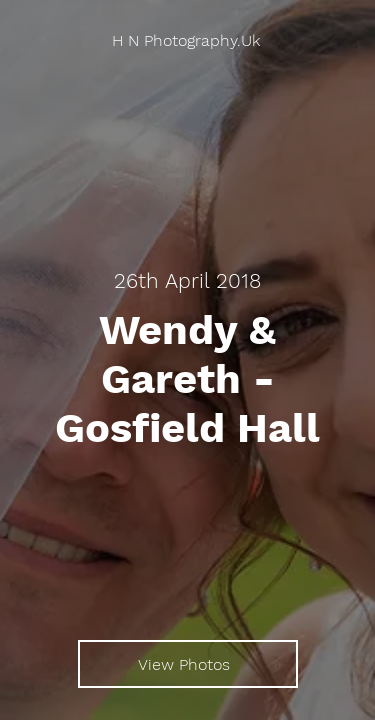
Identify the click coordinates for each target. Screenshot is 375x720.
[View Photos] (188, 664)
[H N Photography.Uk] (187, 40)
